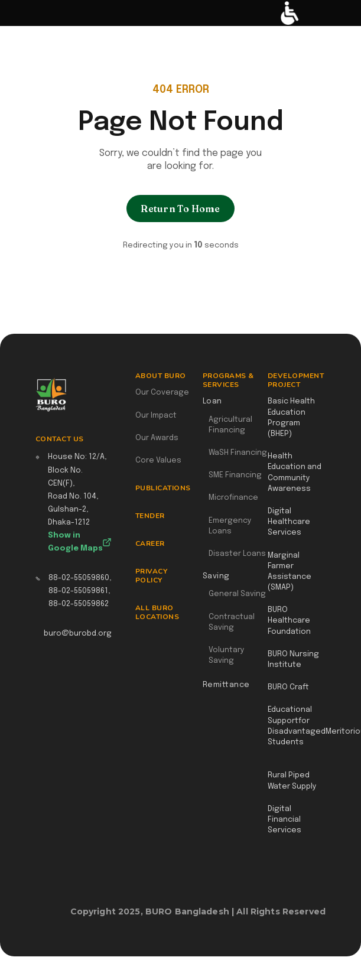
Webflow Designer (321, 918)
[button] (16, 13)
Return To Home (180, 209)
